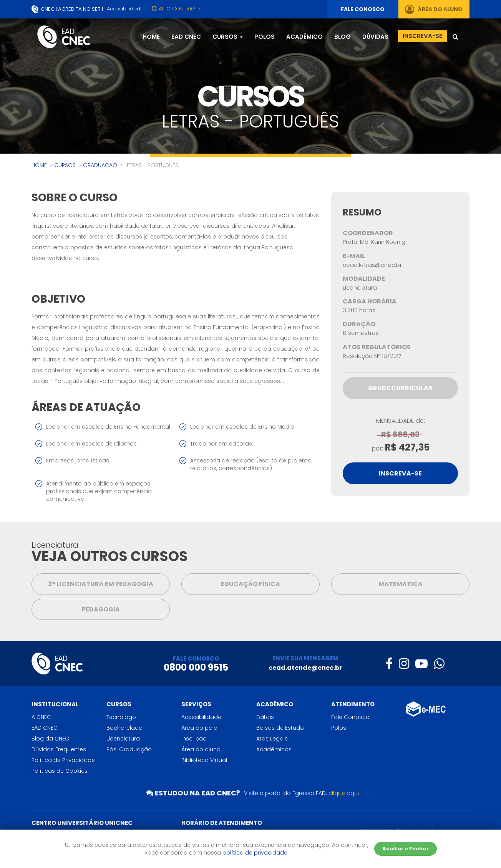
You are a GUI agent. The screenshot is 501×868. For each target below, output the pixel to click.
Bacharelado (124, 728)
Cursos (65, 165)
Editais (265, 717)
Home (151, 37)
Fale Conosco (350, 717)
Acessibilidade (125, 9)
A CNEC (41, 717)
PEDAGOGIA (101, 609)
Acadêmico (304, 37)
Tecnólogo (121, 717)
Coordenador (368, 233)
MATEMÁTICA (401, 584)
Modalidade (364, 279)
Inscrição (194, 739)
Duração (359, 324)
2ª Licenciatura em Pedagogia (101, 584)
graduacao (100, 165)
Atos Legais (272, 739)
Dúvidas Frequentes (59, 749)
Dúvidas (375, 37)
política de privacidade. (255, 853)
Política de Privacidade (63, 760)
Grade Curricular (400, 388)
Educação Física (250, 584)
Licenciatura (123, 739)
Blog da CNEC (50, 739)
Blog (343, 37)
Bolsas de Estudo (280, 728)
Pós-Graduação (129, 749)
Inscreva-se (422, 36)
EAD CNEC (186, 37)
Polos (265, 37)
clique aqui (344, 793)
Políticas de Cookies (60, 771)
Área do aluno (201, 749)
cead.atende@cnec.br (305, 668)
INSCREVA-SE (400, 473)
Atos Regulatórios (377, 347)
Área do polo (199, 728)
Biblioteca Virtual (204, 760)
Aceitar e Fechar (406, 849)
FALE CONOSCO (363, 9)
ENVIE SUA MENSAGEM (305, 658)
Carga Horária (370, 301)
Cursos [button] (228, 37)
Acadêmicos (274, 749)
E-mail (354, 256)
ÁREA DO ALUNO (434, 9)
